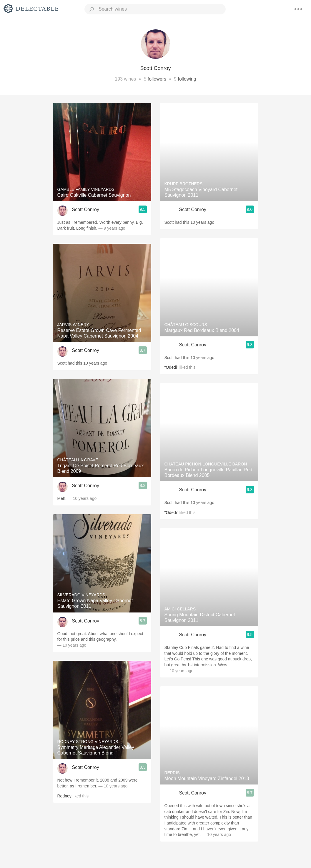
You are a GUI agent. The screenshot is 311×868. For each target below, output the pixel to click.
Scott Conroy (86, 210)
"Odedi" (171, 367)
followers (157, 79)
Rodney (64, 796)
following (187, 79)
